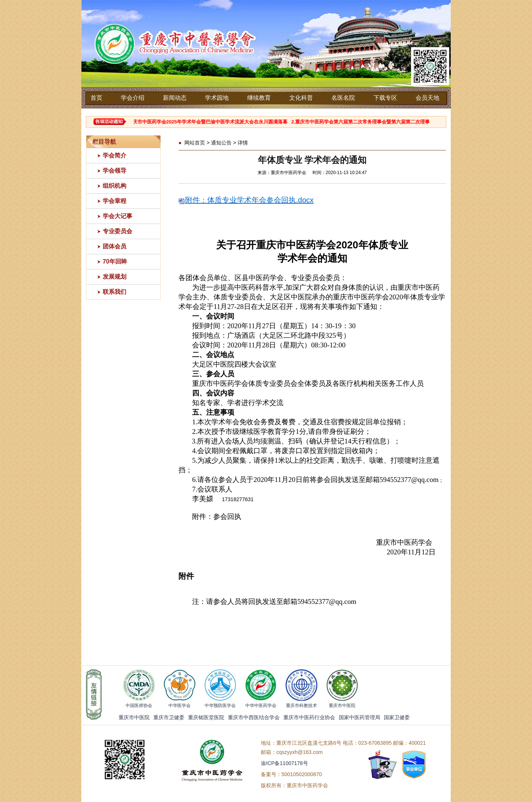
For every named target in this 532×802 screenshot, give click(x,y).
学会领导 (115, 171)
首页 (96, 98)
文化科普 (301, 98)
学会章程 (115, 201)
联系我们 (115, 292)
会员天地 (427, 98)
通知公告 (221, 143)
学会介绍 (133, 98)
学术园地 (217, 98)
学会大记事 (117, 216)
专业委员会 (117, 231)
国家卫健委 (397, 717)
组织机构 (115, 186)
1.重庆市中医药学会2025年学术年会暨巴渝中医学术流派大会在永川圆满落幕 (210, 122)
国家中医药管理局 (359, 717)
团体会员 (115, 246)
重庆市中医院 (134, 717)
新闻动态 (175, 98)
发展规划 (115, 277)
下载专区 (385, 98)
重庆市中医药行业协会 (309, 717)
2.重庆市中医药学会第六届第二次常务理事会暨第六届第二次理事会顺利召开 (377, 122)
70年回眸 (115, 261)
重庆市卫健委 (169, 717)
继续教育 (259, 98)
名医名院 (343, 98)
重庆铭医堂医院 (206, 717)
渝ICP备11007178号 (284, 763)
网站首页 (195, 143)
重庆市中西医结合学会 (254, 717)
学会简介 (115, 155)
